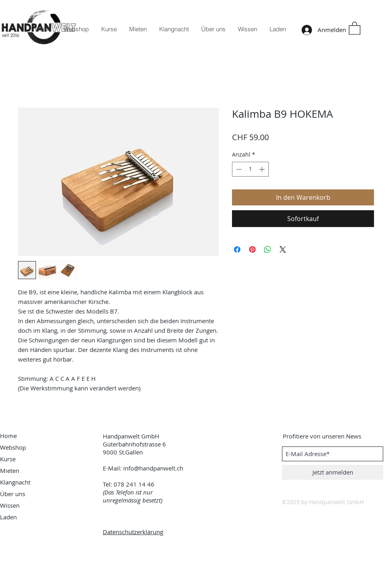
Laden (8, 517)
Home (8, 436)
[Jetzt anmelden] (333, 472)
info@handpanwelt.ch (153, 468)
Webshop (13, 447)
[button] (355, 28)
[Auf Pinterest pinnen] (252, 249)
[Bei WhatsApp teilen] (268, 249)
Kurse (8, 459)
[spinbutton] (250, 169)
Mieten (10, 470)
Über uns (13, 494)
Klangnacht (15, 482)
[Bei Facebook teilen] (237, 249)
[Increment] (263, 169)
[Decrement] (238, 169)
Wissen (10, 505)
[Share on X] (283, 249)
